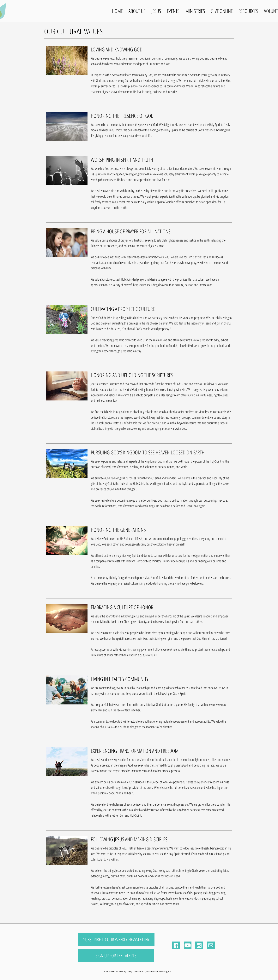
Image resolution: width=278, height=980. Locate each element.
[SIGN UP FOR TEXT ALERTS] (116, 956)
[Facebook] (176, 945)
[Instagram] (199, 945)
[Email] (211, 945)
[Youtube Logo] (188, 945)
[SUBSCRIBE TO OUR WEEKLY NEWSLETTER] (116, 939)
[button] (137, 11)
